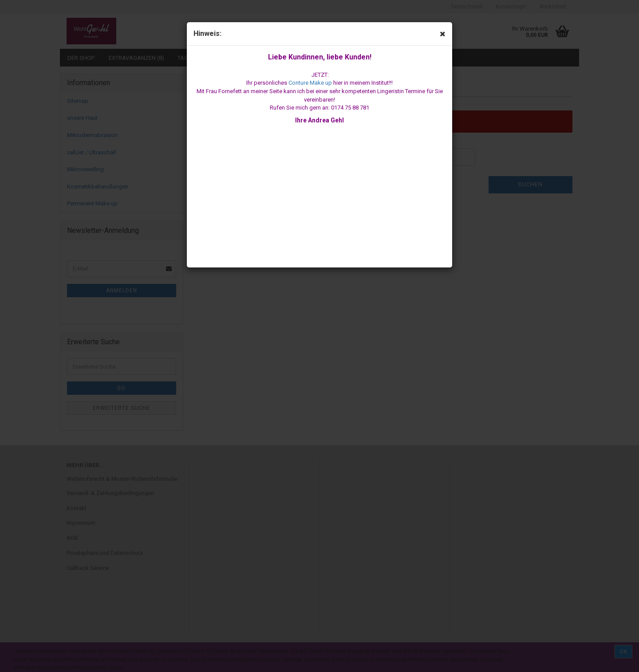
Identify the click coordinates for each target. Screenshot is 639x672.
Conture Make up (310, 83)
